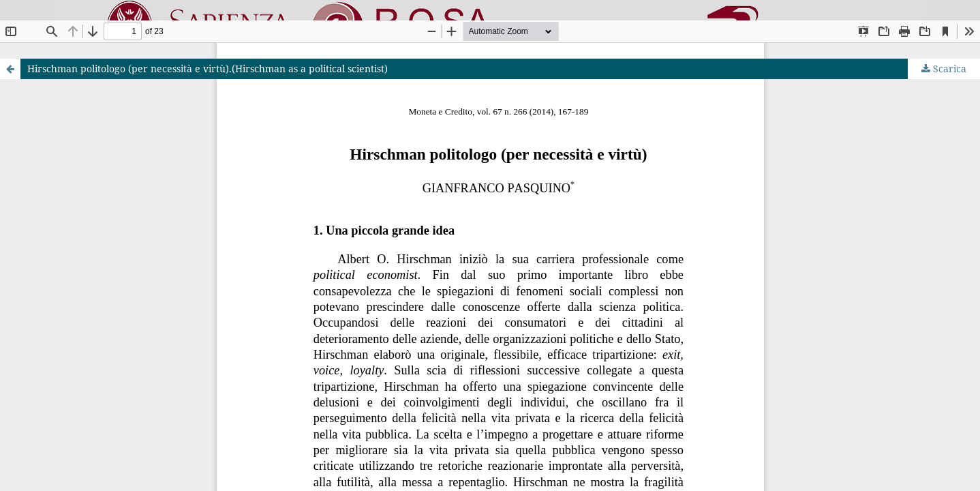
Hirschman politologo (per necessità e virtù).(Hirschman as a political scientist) (208, 69)
